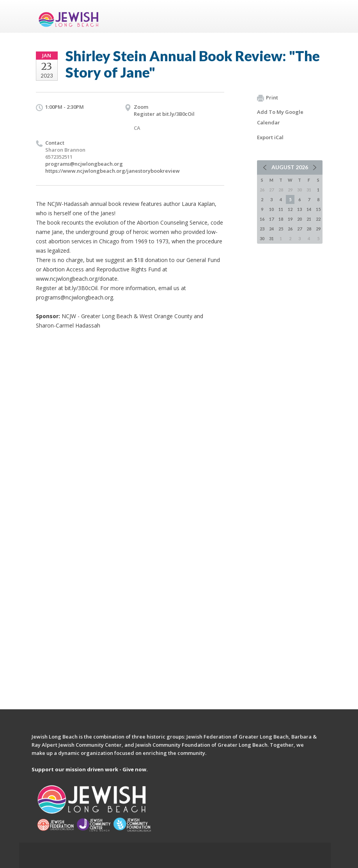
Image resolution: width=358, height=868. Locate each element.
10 (271, 209)
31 (271, 238)
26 (290, 229)
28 (309, 229)
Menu (314, 16)
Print (268, 98)
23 (262, 229)
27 (300, 229)
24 (271, 229)
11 (281, 209)
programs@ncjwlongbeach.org (84, 164)
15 (318, 209)
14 (309, 209)
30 (262, 238)
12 (290, 209)
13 (300, 209)
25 (281, 229)
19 (290, 219)
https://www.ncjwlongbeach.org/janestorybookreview (113, 171)
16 (262, 219)
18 (281, 219)
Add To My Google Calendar (280, 117)
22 (318, 219)
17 (271, 219)
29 (318, 229)
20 (300, 219)
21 (309, 219)
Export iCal (270, 137)
